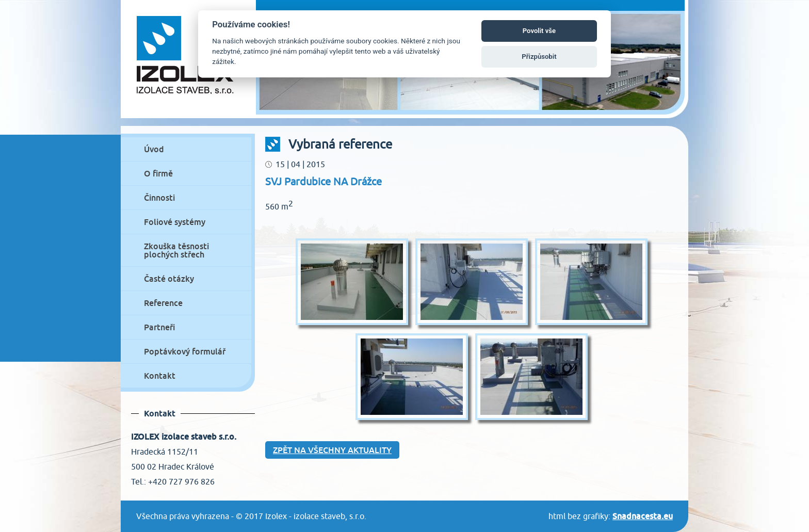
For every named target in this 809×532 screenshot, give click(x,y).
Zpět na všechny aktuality (332, 450)
